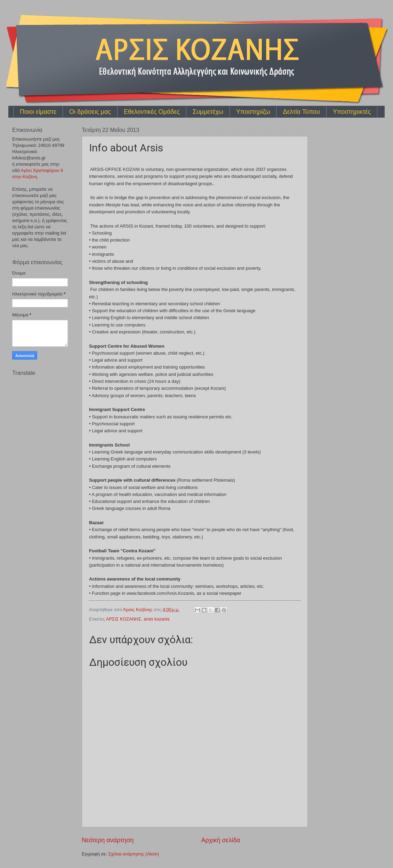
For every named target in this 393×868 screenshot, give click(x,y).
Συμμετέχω (208, 112)
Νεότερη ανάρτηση (108, 840)
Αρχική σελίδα (220, 840)
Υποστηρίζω (253, 112)
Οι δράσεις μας (90, 112)
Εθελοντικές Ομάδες (152, 112)
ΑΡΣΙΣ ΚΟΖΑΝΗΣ (124, 619)
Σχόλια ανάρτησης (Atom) (134, 854)
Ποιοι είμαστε (38, 112)
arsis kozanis (157, 619)
